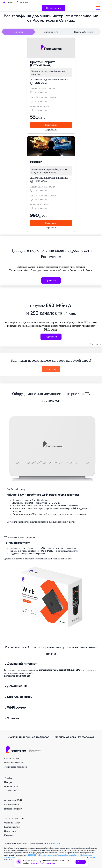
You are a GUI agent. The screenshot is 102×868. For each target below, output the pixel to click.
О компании (10, 831)
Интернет (18, 32)
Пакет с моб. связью (84, 32)
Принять (81, 862)
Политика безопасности (48, 855)
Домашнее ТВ (15, 686)
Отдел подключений (14, 763)
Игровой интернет (13, 809)
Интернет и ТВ (11, 786)
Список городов (12, 758)
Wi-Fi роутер (15, 708)
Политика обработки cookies (43, 863)
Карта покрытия (12, 827)
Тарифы (8, 778)
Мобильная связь (18, 697)
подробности (51, 129)
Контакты (9, 835)
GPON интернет (12, 804)
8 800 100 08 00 (33, 855)
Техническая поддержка (16, 767)
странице (92, 857)
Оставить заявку (12, 823)
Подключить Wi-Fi (13, 800)
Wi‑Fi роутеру (51, 329)
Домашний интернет (20, 664)
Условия (11, 718)
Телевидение (10, 791)
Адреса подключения (14, 818)
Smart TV (82, 322)
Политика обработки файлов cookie (70, 855)
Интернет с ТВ (51, 32)
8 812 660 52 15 (57, 843)
